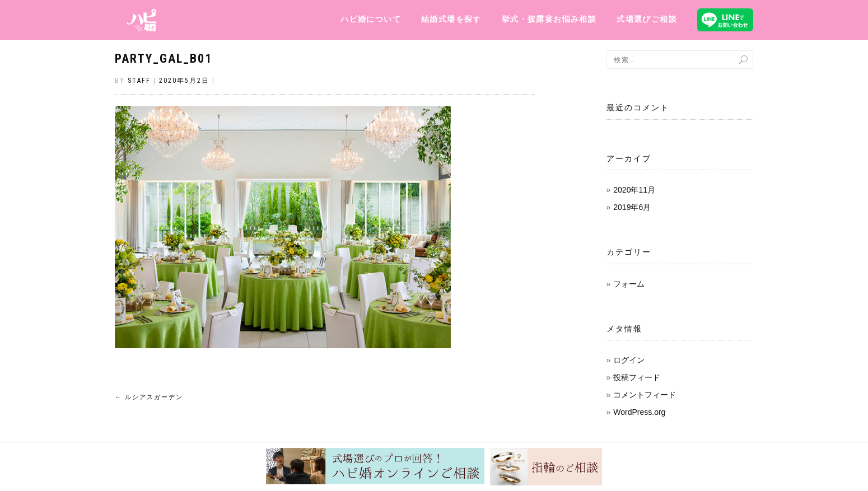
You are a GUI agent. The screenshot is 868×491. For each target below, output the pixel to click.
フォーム (629, 284)
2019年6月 (632, 207)
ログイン (629, 360)
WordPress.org (639, 412)
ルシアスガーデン (149, 397)
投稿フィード (637, 377)
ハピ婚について (371, 19)
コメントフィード (645, 395)
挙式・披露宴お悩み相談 (549, 19)
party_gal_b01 (164, 59)
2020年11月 (634, 190)
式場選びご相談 (647, 19)
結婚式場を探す (451, 19)
